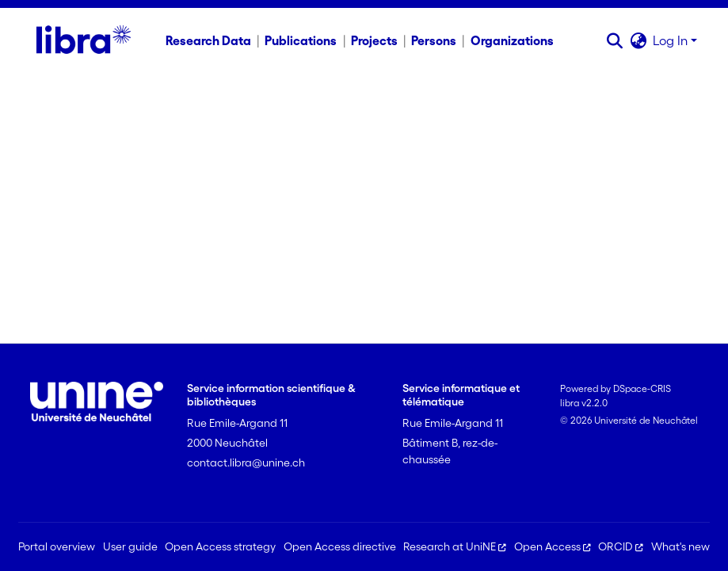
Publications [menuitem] (301, 40)
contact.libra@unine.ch (246, 463)
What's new (680, 546)
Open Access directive (340, 546)
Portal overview (57, 546)
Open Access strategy (220, 546)
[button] (614, 40)
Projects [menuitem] (374, 40)
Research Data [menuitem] (208, 40)
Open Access (553, 546)
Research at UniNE (455, 546)
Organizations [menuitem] (512, 40)
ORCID (621, 546)
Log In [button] (672, 40)
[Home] (84, 40)
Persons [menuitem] (434, 40)
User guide (130, 546)
